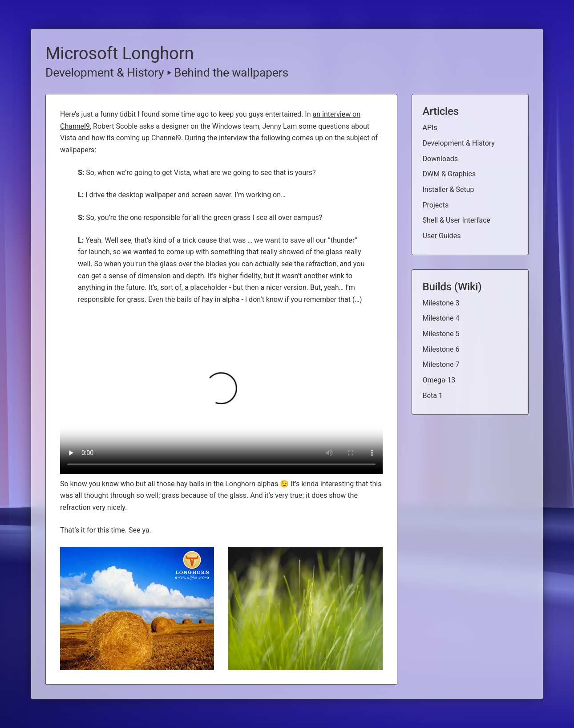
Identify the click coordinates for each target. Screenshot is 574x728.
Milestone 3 (441, 303)
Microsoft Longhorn (120, 53)
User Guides (442, 236)
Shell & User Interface (457, 220)
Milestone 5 (441, 334)
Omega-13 (439, 380)
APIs (430, 128)
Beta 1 (433, 396)
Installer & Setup (449, 189)
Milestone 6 (441, 349)
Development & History (105, 73)
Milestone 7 (441, 364)
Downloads (440, 159)
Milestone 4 (441, 318)
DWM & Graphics (449, 174)
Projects (436, 205)
